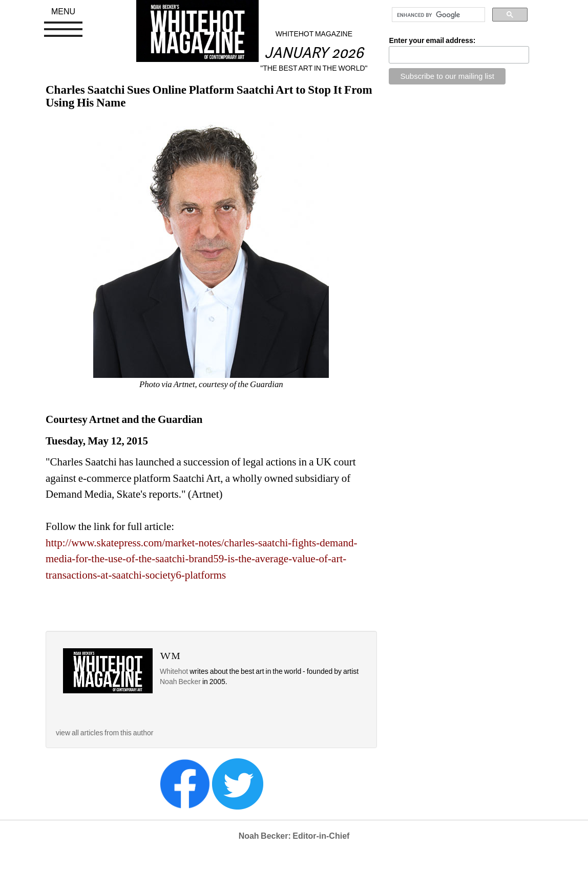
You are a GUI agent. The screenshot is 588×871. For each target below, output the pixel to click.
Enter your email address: (432, 40)
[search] (437, 15)
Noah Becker (181, 682)
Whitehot (174, 671)
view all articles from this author (104, 733)
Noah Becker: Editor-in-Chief (294, 836)
